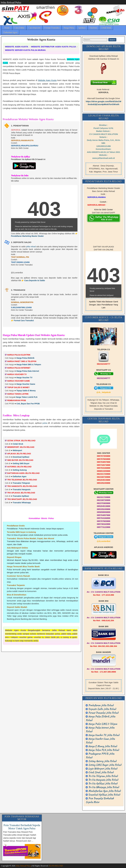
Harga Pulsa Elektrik (25, 358)
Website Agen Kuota (41, 39)
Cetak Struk (106, 28)
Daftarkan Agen (10, 32)
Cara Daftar (19, 28)
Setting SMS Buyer (21, 463)
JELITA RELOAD (56, 866)
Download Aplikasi (21, 457)
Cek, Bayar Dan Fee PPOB (28, 404)
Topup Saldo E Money (26, 391)
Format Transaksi (52, 28)
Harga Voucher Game (26, 384)
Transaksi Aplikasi (21, 496)
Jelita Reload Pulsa (11, 3)
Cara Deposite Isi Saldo (35, 280)
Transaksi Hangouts (22, 490)
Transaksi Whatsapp (22, 503)
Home (7, 28)
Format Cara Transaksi (24, 320)
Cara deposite (34, 28)
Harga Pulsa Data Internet (28, 371)
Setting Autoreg (20, 470)
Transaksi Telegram (21, 483)
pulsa (45, 423)
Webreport (17, 450)
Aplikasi (82, 28)
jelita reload (31, 247)
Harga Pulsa (69, 28)
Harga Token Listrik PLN (27, 397)
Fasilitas (93, 28)
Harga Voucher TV (24, 378)
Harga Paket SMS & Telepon (29, 365)
